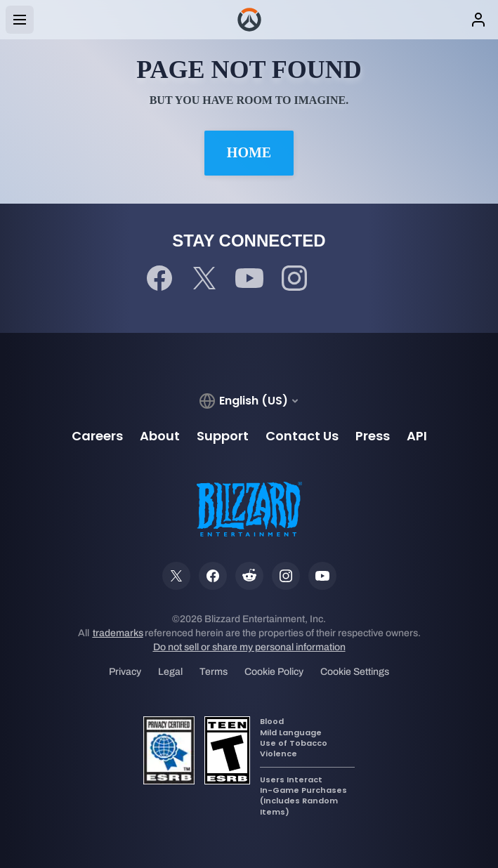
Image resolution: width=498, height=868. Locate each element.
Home (249, 152)
